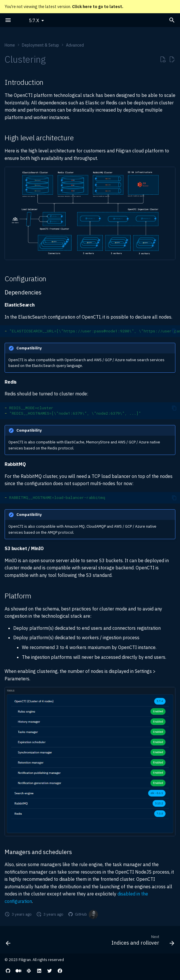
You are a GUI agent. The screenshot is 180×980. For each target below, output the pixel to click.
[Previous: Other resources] (8, 941)
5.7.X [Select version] (34, 20)
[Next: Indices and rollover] (142, 941)
